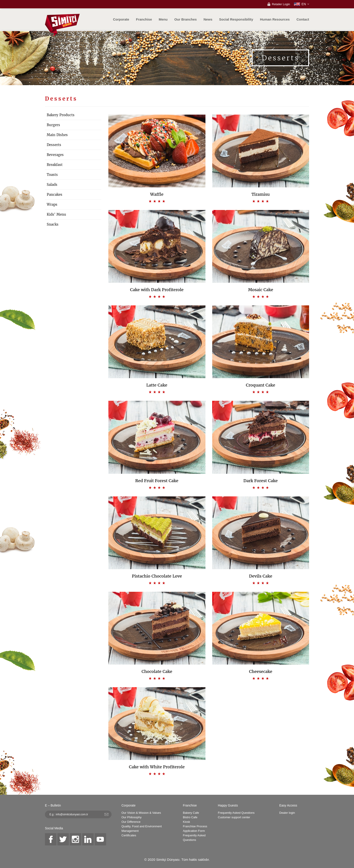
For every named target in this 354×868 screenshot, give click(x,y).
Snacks (53, 224)
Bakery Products (61, 115)
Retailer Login (281, 4)
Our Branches (185, 19)
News (208, 19)
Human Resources (275, 19)
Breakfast (55, 165)
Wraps (52, 204)
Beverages (55, 155)
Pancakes (55, 195)
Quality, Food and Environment (142, 826)
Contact (303, 19)
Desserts (54, 145)
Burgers (53, 125)
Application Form (194, 831)
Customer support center (234, 817)
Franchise (144, 19)
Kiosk (186, 822)
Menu (163, 19)
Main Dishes (57, 135)
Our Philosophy (132, 817)
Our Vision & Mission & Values (141, 813)
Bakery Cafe (191, 813)
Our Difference (131, 822)
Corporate (121, 19)
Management (130, 831)
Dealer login (287, 813)
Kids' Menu (56, 214)
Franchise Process (195, 826)
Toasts (52, 175)
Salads (52, 185)
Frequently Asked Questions (194, 838)
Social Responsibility (236, 19)
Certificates (129, 835)
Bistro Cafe (190, 817)
